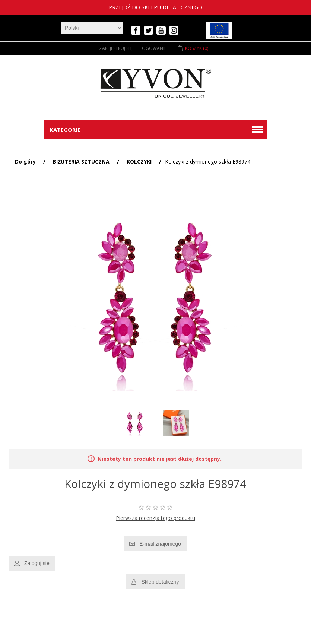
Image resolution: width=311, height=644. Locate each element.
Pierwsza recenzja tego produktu (155, 518)
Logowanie (153, 48)
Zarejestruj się (116, 48)
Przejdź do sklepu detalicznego (155, 7)
